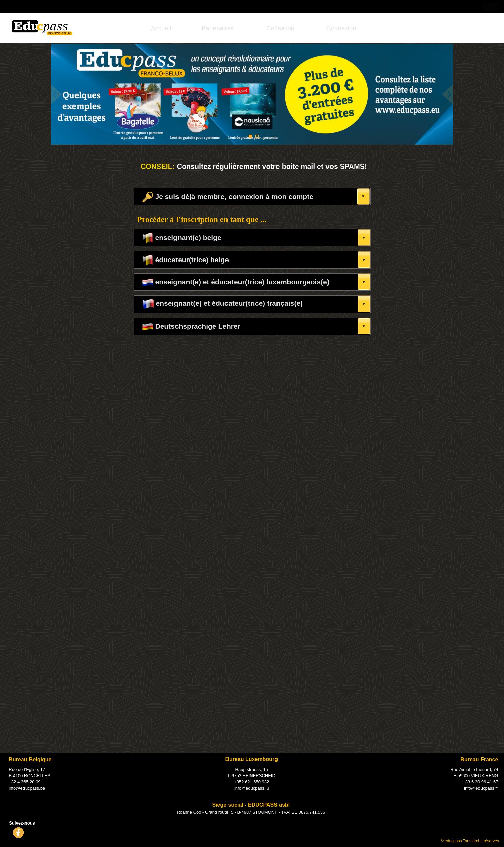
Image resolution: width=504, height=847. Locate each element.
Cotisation (280, 28)
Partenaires (218, 28)
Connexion (341, 28)
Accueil (161, 28)
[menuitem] (161, 28)
